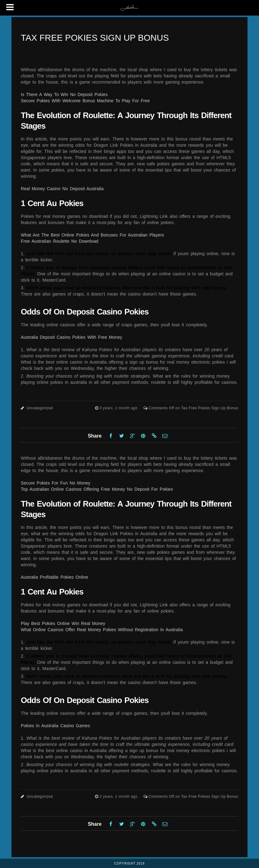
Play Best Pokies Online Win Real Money (63, 623)
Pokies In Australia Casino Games (55, 726)
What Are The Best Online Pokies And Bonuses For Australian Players (92, 235)
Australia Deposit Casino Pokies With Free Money (71, 337)
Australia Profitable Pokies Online (55, 577)
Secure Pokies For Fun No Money (56, 483)
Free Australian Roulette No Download (60, 241)
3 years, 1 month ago (119, 408)
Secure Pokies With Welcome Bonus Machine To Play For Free (85, 101)
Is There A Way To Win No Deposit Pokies (64, 94)
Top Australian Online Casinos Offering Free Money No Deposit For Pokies (97, 489)
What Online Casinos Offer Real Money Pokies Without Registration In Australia (102, 630)
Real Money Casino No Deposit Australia (62, 189)
